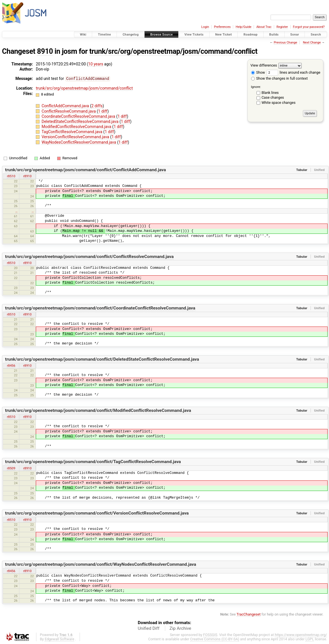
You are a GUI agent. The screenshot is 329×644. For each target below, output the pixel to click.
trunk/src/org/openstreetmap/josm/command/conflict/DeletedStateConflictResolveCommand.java (102, 359)
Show (258, 72)
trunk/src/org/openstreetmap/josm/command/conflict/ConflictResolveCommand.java (89, 256)
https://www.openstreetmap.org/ (301, 634)
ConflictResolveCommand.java (69, 111)
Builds (274, 35)
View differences (264, 65)
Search (316, 35)
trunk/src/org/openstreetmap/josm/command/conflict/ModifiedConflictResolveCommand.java (98, 410)
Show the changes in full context (279, 78)
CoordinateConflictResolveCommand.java (79, 116)
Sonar (295, 35)
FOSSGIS (210, 634)
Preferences (222, 27)
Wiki (83, 35)
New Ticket (224, 35)
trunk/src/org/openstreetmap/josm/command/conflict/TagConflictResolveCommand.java (93, 461)
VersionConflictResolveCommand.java (76, 137)
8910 (45, 51)
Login (205, 27)
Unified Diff (149, 628)
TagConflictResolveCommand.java (72, 131)
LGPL (310, 639)
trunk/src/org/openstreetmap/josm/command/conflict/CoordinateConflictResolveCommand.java (100, 308)
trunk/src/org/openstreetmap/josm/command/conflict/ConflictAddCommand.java (86, 170)
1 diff (103, 111)
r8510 (11, 176)
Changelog (131, 35)
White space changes (279, 103)
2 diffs (97, 106)
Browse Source (162, 35)
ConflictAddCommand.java (66, 106)
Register (282, 27)
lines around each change (293, 72)
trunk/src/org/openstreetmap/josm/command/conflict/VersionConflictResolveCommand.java (97, 513)
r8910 (27, 176)
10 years (96, 64)
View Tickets (194, 35)
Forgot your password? (309, 27)
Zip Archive (180, 628)
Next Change (312, 43)
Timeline (104, 35)
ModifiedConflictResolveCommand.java (77, 126)
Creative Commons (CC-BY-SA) (215, 639)
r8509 (11, 468)
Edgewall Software (59, 639)
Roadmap (251, 35)
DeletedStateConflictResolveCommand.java (80, 121)
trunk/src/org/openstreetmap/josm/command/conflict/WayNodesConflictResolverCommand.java (101, 564)
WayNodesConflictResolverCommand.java (79, 142)
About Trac (264, 27)
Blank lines (270, 93)
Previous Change (285, 43)
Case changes (273, 97)
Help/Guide (244, 27)
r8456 (11, 365)
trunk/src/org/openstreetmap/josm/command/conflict (173, 51)
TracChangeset (249, 614)
